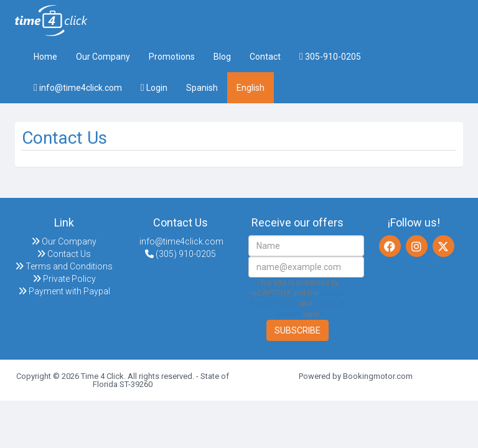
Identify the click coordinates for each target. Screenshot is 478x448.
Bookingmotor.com (378, 376)
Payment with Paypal (64, 291)
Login (154, 88)
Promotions (172, 57)
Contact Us (64, 254)
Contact (265, 57)
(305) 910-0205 (180, 254)
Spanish (202, 88)
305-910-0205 (330, 57)
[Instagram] (417, 246)
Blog (222, 57)
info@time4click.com (78, 88)
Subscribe (298, 330)
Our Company (103, 57)
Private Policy (64, 279)
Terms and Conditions (64, 266)
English (251, 88)
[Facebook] (390, 246)
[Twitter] (443, 246)
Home (45, 57)
